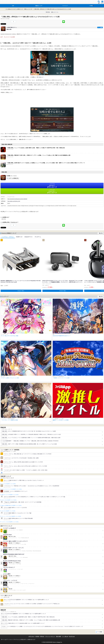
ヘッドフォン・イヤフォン (8, 237)
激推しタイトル (55, 12)
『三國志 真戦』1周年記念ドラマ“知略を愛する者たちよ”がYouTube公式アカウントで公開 (52, 9)
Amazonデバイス (28, 237)
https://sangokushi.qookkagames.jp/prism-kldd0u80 (17, 199)
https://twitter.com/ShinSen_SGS (14, 201)
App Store (52, 186)
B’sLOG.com (72, 636)
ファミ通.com (65, 636)
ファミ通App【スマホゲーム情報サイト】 (14, 9)
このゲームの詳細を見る (13, 178)
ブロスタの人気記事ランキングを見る (8, 511)
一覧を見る (101, 233)
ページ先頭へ (100, 632)
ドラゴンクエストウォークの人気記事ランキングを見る (12, 489)
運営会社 (42, 636)
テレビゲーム (38, 237)
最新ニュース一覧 (28, 9)
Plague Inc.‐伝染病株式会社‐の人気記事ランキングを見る (11, 505)
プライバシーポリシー (50, 636)
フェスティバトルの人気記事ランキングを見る (10, 522)
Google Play (52, 191)
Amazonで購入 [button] (21, 291)
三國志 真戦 (4, 219)
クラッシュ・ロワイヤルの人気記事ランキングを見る (11, 516)
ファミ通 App (5, 2)
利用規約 (37, 636)
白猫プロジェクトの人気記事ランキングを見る (10, 495)
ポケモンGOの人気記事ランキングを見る (9, 500)
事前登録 (48, 12)
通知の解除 (59, 636)
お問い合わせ (31, 636)
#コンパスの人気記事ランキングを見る (9, 484)
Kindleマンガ (19, 237)
